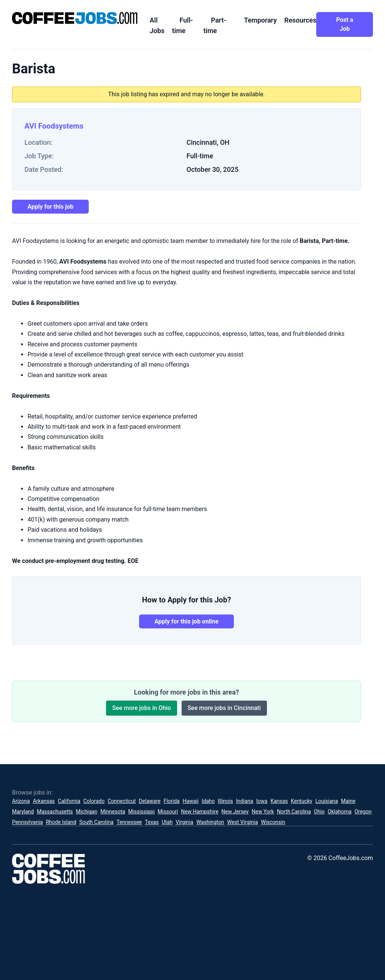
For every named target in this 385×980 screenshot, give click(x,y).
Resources (300, 20)
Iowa (262, 801)
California (69, 801)
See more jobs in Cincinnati (224, 708)
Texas (152, 822)
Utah (167, 822)
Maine (348, 801)
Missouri (168, 812)
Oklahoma (340, 812)
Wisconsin (273, 822)
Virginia (184, 822)
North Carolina (294, 812)
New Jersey (235, 812)
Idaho (208, 801)
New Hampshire (200, 812)
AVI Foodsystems (54, 126)
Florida (172, 801)
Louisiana (327, 801)
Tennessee (129, 822)
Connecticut (122, 801)
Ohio (319, 812)
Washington (210, 822)
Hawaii (191, 801)
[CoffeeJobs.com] (75, 18)
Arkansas (44, 801)
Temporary (260, 20)
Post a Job (345, 24)
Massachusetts (55, 812)
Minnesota (113, 812)
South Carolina (96, 822)
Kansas (279, 801)
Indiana (245, 801)
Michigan (87, 812)
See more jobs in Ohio (141, 708)
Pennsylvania (27, 822)
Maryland (23, 812)
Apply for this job (50, 207)
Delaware (150, 801)
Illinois (225, 801)
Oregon (363, 812)
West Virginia (243, 822)
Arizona (21, 801)
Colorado (94, 801)
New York (263, 812)
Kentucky (302, 801)
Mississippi (141, 812)
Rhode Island (61, 822)
